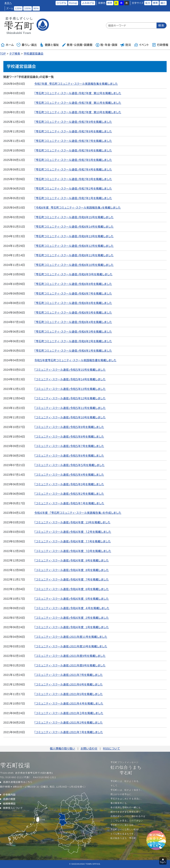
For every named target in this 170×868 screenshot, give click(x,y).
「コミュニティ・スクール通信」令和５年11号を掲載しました (70, 408)
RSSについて (111, 749)
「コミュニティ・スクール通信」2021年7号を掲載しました (69, 675)
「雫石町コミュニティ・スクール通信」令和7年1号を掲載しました (73, 198)
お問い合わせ (89, 749)
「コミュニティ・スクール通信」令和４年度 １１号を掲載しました (73, 542)
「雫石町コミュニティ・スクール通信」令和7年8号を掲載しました (73, 132)
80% (36, 8)
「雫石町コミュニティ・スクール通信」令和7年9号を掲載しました (73, 122)
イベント (142, 45)
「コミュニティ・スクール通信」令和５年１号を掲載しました (69, 503)
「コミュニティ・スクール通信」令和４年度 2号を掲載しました (72, 618)
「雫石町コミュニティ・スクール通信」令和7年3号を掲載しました (73, 179)
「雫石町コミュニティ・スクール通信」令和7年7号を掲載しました (73, 141)
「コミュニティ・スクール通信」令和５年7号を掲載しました (69, 446)
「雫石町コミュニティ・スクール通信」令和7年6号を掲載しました (73, 151)
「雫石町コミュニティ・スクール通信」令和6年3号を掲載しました (73, 332)
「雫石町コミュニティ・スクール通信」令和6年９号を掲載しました (73, 274)
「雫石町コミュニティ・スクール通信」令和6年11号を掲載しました (74, 255)
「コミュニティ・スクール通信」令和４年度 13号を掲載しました (72, 522)
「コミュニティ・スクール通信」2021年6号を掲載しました (69, 685)
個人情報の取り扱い (62, 749)
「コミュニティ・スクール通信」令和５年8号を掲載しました (69, 437)
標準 (110, 3)
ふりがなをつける (44, 3)
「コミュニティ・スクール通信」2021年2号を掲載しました (69, 723)
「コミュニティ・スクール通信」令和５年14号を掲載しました (70, 379)
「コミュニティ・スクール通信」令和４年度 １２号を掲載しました (73, 532)
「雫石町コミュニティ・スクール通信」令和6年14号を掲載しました (74, 227)
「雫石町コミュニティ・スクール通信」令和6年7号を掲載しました (73, 294)
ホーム (7, 45)
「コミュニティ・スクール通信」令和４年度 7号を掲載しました (72, 580)
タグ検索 (15, 54)
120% (18, 8)
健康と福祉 (49, 45)
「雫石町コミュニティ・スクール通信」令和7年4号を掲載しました (73, 170)
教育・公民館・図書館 (77, 45)
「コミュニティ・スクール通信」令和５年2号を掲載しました (69, 494)
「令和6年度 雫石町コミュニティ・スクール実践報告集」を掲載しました (78, 208)
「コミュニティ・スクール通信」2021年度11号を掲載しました (71, 637)
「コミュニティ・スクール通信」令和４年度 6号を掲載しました (72, 589)
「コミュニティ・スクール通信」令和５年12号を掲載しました (70, 398)
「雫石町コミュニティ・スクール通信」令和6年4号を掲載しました (73, 322)
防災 (126, 45)
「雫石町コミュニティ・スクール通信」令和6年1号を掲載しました (73, 351)
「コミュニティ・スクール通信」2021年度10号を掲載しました (71, 646)
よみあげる (88, 3)
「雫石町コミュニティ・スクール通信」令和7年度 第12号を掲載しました (78, 93)
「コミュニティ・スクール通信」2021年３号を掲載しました (69, 713)
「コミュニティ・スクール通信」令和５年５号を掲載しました (69, 465)
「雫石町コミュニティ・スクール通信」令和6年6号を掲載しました (73, 303)
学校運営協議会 (34, 54)
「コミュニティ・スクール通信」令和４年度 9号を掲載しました (72, 561)
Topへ (163, 862)
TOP (3, 54)
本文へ (8, 3)
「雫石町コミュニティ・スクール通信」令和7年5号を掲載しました (73, 160)
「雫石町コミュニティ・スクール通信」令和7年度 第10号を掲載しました (78, 112)
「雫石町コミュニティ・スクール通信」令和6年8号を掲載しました (73, 284)
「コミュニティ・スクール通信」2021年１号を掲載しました (69, 732)
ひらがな (61, 3)
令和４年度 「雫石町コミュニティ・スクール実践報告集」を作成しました (78, 513)
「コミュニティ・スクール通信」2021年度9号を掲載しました (70, 656)
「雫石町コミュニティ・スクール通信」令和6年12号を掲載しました (74, 246)
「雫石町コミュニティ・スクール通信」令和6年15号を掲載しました (74, 217)
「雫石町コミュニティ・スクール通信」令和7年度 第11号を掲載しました (78, 103)
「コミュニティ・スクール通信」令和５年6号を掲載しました (69, 456)
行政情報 (160, 45)
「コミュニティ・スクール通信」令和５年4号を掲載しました (69, 475)
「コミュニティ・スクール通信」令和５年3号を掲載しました (69, 484)
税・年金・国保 (106, 45)
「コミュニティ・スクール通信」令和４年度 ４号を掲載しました (72, 608)
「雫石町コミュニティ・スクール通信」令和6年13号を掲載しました (74, 236)
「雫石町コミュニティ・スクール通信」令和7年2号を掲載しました (73, 189)
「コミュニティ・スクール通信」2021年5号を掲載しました (69, 694)
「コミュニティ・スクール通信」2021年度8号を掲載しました (70, 666)
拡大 (148, 3)
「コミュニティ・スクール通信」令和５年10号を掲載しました (70, 417)
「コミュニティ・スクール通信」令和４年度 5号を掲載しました (72, 599)
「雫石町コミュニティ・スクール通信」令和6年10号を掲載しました (74, 265)
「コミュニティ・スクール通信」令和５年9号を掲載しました (69, 427)
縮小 (163, 3)
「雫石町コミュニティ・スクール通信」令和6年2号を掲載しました (73, 341)
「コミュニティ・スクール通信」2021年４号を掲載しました (69, 704)
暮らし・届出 (27, 45)
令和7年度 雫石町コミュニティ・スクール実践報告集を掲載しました (76, 84)
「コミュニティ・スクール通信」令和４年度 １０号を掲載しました (73, 551)
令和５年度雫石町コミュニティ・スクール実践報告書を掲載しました (75, 360)
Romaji (73, 3)
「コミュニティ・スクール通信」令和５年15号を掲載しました (70, 370)
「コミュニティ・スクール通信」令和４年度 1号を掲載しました (72, 627)
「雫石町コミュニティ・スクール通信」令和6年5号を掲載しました (73, 313)
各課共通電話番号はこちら (18, 782)
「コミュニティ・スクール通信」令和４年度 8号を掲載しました (72, 570)
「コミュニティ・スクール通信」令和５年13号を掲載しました (70, 389)
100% (28, 8)
